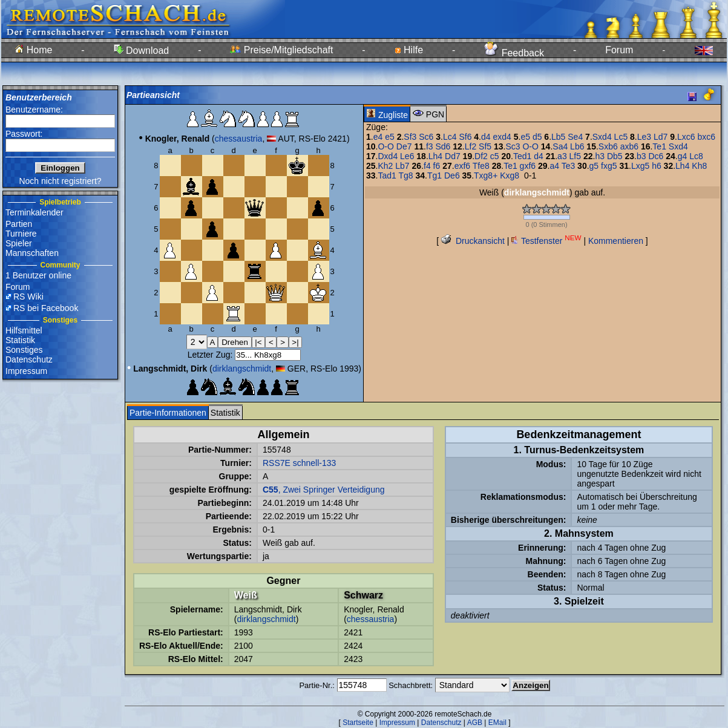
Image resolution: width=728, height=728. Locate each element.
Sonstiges (24, 350)
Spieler (19, 243)
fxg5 (609, 166)
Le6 (407, 156)
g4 (683, 156)
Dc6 (656, 156)
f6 (437, 166)
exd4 (502, 137)
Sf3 (410, 137)
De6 (452, 175)
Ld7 (661, 137)
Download (142, 51)
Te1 (659, 146)
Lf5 (575, 156)
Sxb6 (608, 146)
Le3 (644, 137)
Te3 (569, 166)
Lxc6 (686, 137)
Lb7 (402, 166)
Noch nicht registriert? (60, 181)
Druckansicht (473, 241)
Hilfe (409, 50)
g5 (594, 166)
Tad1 (387, 175)
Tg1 (435, 175)
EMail (497, 723)
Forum (619, 50)
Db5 (615, 156)
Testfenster (546, 241)
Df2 (481, 156)
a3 (562, 156)
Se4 (575, 137)
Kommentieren (616, 241)
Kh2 (385, 166)
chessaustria (239, 139)
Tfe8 (481, 166)
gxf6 (528, 166)
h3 (600, 156)
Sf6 (465, 137)
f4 (427, 166)
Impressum (26, 371)
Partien (19, 224)
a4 (554, 166)
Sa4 (560, 146)
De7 (404, 146)
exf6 (462, 166)
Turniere (21, 234)
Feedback (514, 53)
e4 (378, 137)
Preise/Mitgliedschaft (281, 50)
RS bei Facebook (46, 308)
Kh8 (699, 166)
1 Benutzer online (38, 275)
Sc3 (513, 146)
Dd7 (453, 156)
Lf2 (471, 146)
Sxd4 (602, 137)
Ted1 (522, 156)
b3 (641, 156)
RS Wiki (28, 297)
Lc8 (696, 156)
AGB (475, 723)
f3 (430, 146)
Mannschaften (32, 253)
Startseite (358, 723)
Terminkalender (34, 212)
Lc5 (621, 137)
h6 (657, 166)
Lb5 (558, 137)
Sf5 (485, 146)
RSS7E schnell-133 (299, 463)
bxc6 (706, 137)
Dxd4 (388, 156)
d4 (486, 137)
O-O (385, 146)
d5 (537, 137)
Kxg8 (510, 175)
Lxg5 (640, 166)
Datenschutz (29, 359)
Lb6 (577, 146)
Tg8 (405, 175)
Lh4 (435, 156)
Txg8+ (486, 175)
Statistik (20, 340)
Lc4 (450, 137)
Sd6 (443, 146)
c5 (495, 156)
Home (34, 50)
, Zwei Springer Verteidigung (324, 490)
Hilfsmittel (24, 330)
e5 (390, 137)
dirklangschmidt (242, 369)
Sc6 (426, 137)
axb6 (629, 146)
